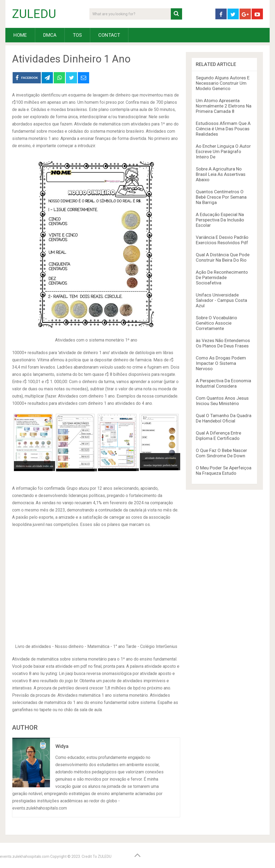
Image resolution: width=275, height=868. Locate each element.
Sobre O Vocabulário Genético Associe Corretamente (216, 323)
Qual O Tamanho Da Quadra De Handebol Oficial (224, 418)
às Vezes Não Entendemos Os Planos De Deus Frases (223, 343)
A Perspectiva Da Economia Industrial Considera (223, 383)
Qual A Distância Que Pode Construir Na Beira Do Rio (223, 257)
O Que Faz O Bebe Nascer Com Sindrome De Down (221, 453)
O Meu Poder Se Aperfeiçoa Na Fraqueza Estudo (224, 470)
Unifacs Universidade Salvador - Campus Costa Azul (221, 300)
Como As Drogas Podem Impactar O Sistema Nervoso (221, 363)
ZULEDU (34, 14)
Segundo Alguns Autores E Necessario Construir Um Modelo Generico (223, 83)
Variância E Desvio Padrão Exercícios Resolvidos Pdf (222, 240)
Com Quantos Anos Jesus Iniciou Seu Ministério (222, 401)
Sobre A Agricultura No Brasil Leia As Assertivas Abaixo (221, 174)
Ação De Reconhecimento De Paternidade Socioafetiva (222, 277)
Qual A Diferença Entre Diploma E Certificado (218, 436)
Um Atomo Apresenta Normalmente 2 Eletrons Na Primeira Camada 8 (224, 106)
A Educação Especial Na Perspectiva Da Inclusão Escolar (220, 220)
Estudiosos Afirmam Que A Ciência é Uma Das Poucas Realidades (223, 129)
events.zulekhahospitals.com (25, 856)
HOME (20, 35)
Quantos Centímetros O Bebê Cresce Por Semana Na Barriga (221, 197)
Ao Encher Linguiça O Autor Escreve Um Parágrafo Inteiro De (223, 151)
